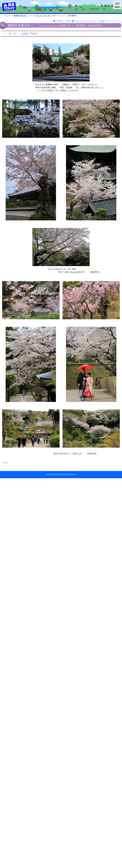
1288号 (58, 21)
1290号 (70, 21)
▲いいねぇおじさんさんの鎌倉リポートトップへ (99, 21)
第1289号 (72, 16)
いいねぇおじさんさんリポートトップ (49, 16)
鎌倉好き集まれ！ (21, 16)
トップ (7, 16)
